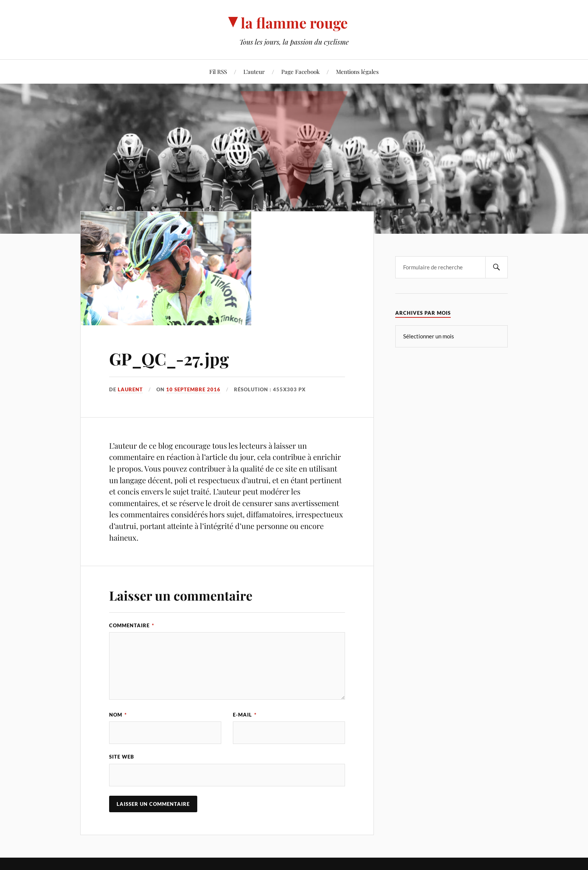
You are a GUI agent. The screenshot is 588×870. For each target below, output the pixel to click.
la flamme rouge (294, 23)
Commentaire (132, 625)
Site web (122, 757)
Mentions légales (357, 71)
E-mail (245, 715)
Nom (118, 715)
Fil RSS (218, 71)
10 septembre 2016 (193, 389)
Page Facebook (300, 71)
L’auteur (254, 71)
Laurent (130, 389)
